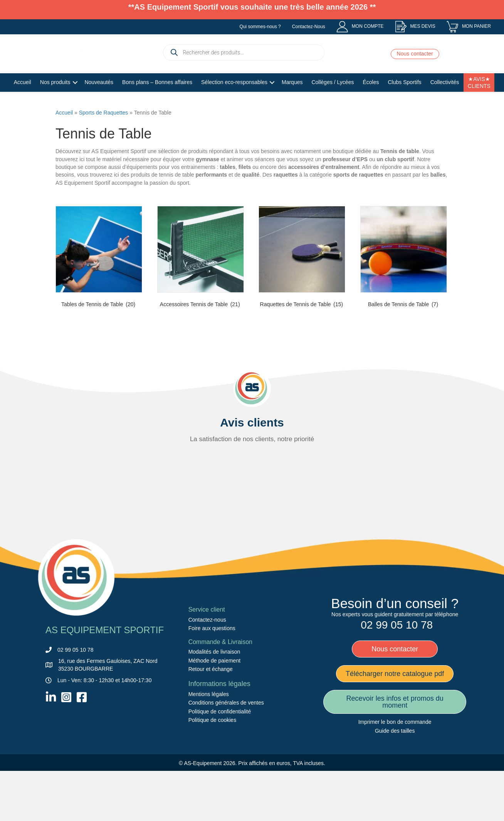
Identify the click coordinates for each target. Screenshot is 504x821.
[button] (75, 104)
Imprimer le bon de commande (395, 770)
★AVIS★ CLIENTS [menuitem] (479, 104)
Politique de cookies (213, 768)
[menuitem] (360, 27)
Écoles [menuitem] (371, 104)
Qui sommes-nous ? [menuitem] (260, 27)
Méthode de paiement (214, 709)
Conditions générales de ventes (226, 751)
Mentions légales (209, 742)
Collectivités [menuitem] (445, 104)
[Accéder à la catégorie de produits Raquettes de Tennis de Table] (302, 307)
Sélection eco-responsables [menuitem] (234, 104)
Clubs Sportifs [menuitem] (404, 104)
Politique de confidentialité (220, 759)
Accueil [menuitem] (23, 104)
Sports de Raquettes (104, 160)
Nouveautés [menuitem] (99, 104)
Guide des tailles (395, 779)
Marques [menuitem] (292, 104)
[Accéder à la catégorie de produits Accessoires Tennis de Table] (201, 307)
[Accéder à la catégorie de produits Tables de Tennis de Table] (99, 307)
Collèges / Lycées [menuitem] (333, 104)
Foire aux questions (212, 676)
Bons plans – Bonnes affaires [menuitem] (157, 104)
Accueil (64, 160)
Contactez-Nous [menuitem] (309, 27)
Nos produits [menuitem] (55, 104)
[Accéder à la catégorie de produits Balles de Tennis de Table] (404, 307)
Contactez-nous (207, 668)
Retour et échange (211, 717)
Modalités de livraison (214, 700)
